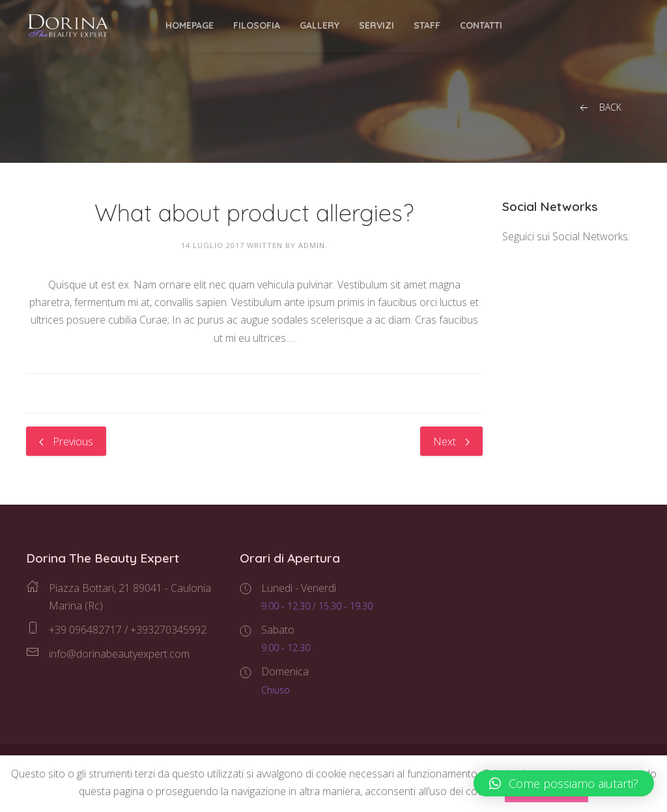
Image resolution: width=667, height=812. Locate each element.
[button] (564, 783)
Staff (427, 25)
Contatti (481, 25)
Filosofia (257, 25)
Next (451, 441)
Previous (66, 441)
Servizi (376, 25)
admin (312, 245)
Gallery (319, 25)
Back (599, 108)
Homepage (190, 25)
